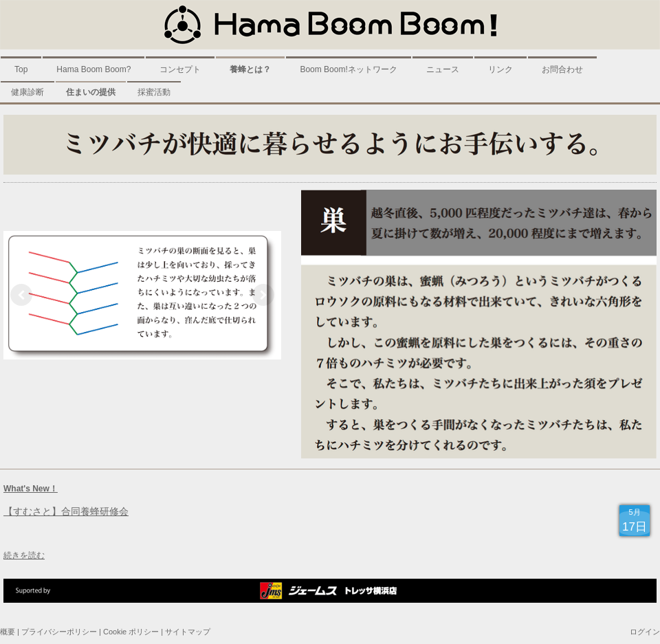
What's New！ (31, 489)
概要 (8, 632)
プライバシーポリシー (59, 632)
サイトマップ (188, 632)
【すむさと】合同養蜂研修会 (66, 511)
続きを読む (24, 555)
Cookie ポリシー (131, 632)
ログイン (645, 632)
